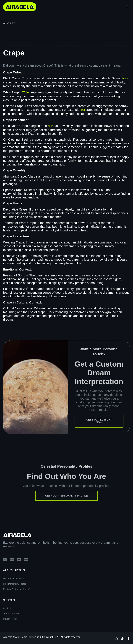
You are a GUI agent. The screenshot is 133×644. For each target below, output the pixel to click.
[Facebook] (128, 639)
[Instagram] (116, 639)
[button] (66, 31)
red (83, 110)
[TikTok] (122, 639)
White (25, 92)
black (125, 79)
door (50, 126)
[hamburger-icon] (126, 7)
